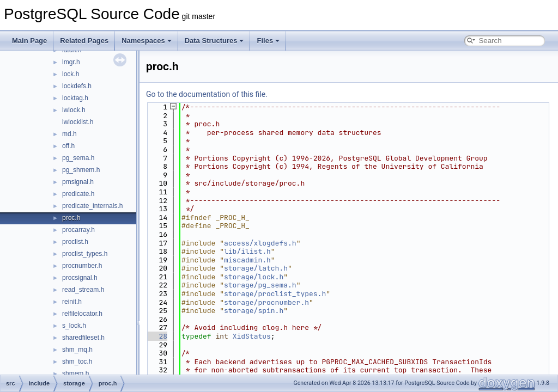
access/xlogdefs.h (260, 243)
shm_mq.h (77, 350)
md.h (69, 134)
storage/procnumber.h (266, 302)
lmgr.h (71, 62)
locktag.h (75, 98)
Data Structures (214, 41)
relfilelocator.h (82, 314)
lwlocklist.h (78, 122)
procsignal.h (80, 278)
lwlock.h (74, 110)
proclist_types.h (85, 254)
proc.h (71, 218)
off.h (68, 146)
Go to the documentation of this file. (207, 94)
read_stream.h (83, 290)
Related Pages (84, 41)
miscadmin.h (247, 260)
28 (157, 336)
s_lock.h (74, 326)
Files (268, 41)
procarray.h (78, 230)
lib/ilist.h (247, 251)
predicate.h (78, 194)
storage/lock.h (254, 277)
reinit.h (72, 302)
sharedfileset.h (83, 338)
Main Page (29, 41)
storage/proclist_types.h (275, 294)
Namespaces (147, 41)
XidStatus (252, 336)
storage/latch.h (256, 268)
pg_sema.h (78, 158)
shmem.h (75, 373)
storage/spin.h (254, 311)
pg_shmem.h (81, 170)
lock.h (71, 74)
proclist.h (75, 242)
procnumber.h (82, 266)
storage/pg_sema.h (260, 285)
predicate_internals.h (92, 206)
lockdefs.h (77, 86)
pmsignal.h (78, 182)
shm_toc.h (77, 362)
